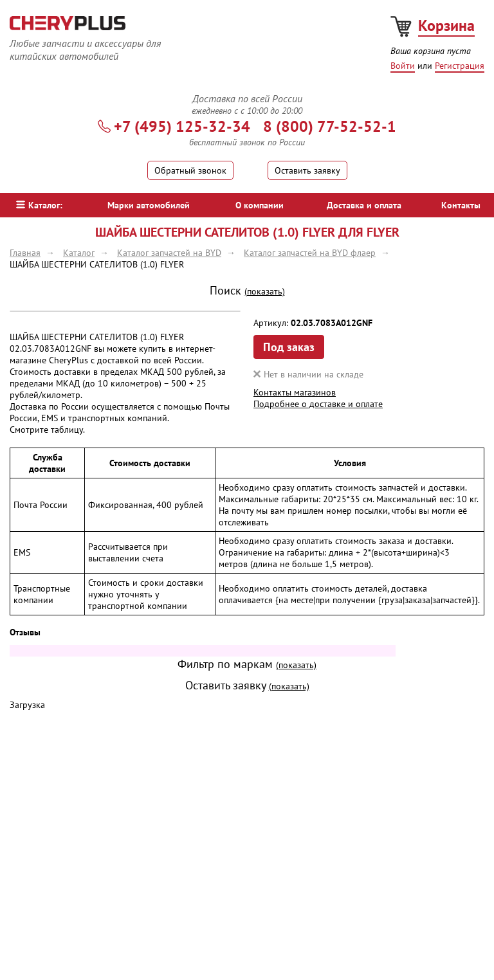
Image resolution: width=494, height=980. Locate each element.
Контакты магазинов (295, 392)
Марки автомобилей (149, 205)
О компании (260, 205)
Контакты (461, 205)
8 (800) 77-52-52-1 (330, 126)
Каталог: (39, 205)
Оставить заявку (307, 170)
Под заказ (289, 347)
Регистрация (460, 66)
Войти (403, 66)
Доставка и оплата (364, 205)
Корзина (446, 25)
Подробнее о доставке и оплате (318, 404)
